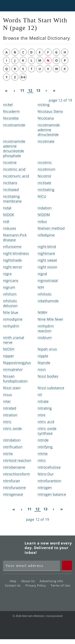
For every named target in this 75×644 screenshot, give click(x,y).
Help (14, 581)
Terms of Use (60, 585)
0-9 (23, 77)
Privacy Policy (37, 585)
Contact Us (14, 585)
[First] (6, 91)
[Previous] (14, 91)
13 (38, 90)
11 (22, 90)
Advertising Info (52, 581)
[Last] (54, 91)
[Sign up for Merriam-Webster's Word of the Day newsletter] (31, 566)
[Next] (46, 91)
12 (30, 90)
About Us (29, 581)
